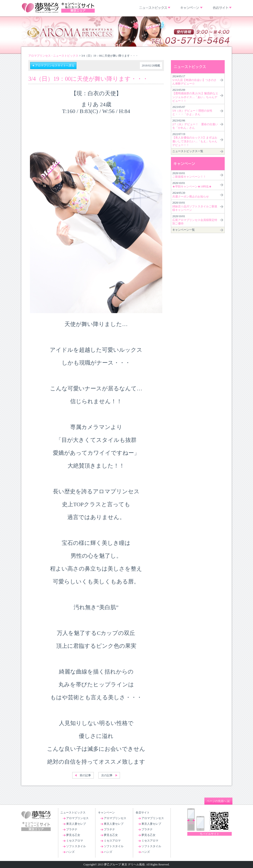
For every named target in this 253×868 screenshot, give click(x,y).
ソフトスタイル (76, 846)
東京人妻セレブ (76, 824)
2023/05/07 (192, 111)
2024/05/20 (191, 195)
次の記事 (107, 775)
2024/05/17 (194, 80)
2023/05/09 (195, 95)
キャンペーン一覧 (184, 230)
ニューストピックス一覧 (188, 151)
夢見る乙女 (73, 835)
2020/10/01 (189, 175)
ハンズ (70, 852)
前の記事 (85, 775)
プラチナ (72, 829)
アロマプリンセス (77, 818)
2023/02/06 (195, 124)
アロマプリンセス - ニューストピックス (53, 56)
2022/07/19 (195, 140)
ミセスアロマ (75, 841)
